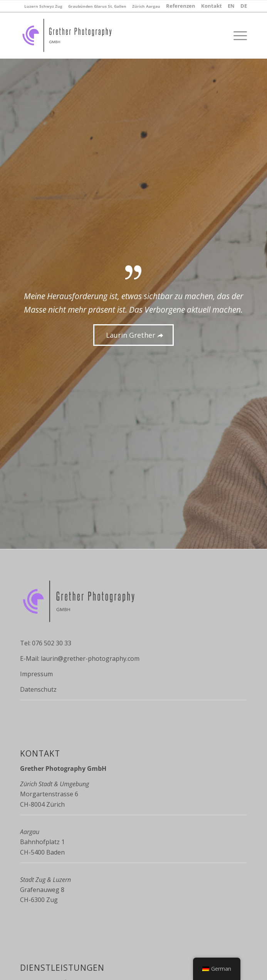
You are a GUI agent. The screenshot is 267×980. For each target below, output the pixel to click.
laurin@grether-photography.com (90, 658)
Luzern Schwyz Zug (43, 6)
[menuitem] (43, 6)
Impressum (36, 674)
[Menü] (236, 35)
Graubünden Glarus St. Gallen (97, 6)
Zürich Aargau (146, 6)
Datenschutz (38, 689)
